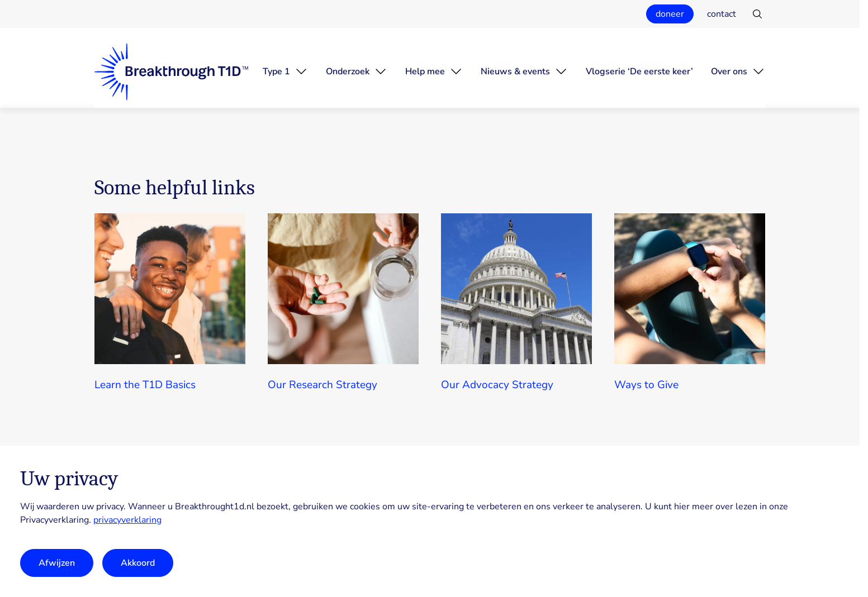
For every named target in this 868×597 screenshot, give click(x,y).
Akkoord (138, 563)
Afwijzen (57, 563)
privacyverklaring (127, 520)
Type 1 (276, 71)
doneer (670, 14)
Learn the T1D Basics (145, 385)
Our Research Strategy (322, 385)
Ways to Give (646, 385)
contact (722, 14)
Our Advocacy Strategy (497, 385)
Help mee (425, 71)
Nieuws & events (515, 71)
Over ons (729, 71)
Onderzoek (348, 71)
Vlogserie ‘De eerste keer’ (639, 71)
